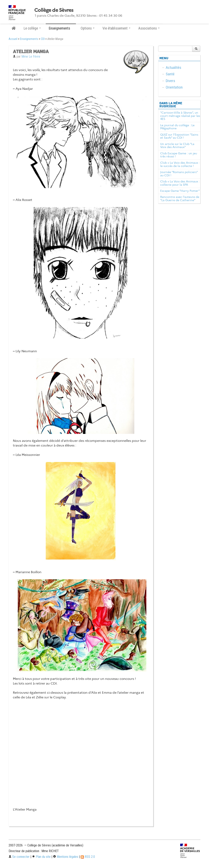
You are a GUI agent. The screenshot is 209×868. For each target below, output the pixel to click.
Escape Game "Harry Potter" (180, 191)
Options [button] (88, 28)
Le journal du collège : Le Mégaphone (177, 127)
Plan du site (41, 857)
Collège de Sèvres (54, 10)
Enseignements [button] (61, 28)
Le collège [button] (32, 28)
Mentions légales (66, 857)
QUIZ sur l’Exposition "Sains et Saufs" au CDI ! (179, 136)
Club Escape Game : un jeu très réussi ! (179, 155)
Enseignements (29, 39)
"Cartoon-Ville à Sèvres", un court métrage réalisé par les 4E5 (180, 116)
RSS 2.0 (88, 857)
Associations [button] (149, 28)
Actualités (173, 67)
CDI (43, 39)
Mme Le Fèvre (31, 57)
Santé (170, 74)
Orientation (174, 87)
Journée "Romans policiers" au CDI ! (179, 174)
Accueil (13, 39)
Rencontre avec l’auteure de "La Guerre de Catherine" (180, 199)
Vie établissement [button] (116, 28)
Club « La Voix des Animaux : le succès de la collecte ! (180, 164)
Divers (170, 81)
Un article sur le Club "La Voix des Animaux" (177, 146)
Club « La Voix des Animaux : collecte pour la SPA (180, 183)
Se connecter (19, 857)
